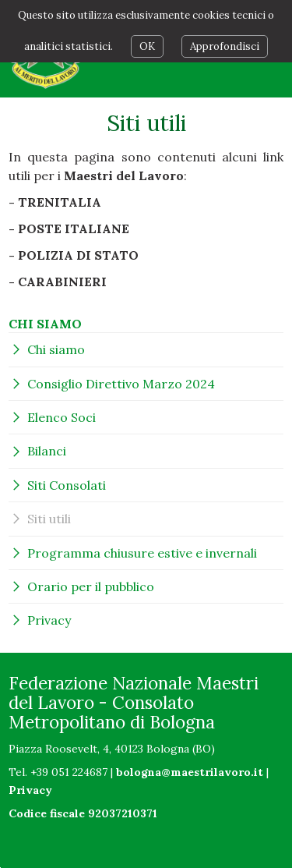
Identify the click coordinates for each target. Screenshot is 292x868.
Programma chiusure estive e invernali (142, 553)
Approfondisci (225, 46)
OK (147, 46)
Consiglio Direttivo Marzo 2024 (121, 384)
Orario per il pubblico (91, 586)
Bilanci (47, 451)
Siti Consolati (67, 485)
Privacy (49, 620)
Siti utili (49, 519)
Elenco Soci (62, 417)
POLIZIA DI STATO (78, 255)
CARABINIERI (62, 282)
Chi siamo (56, 349)
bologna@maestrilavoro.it (190, 772)
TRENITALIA (60, 202)
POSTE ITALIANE (74, 229)
